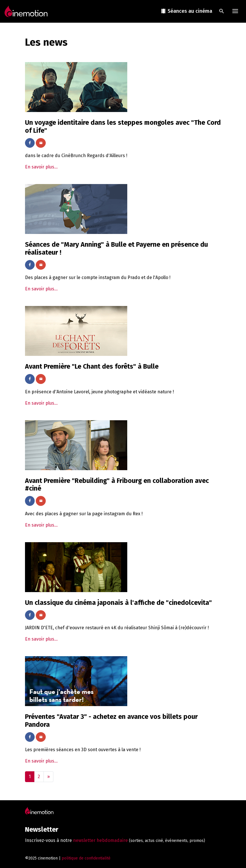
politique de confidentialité (86, 858)
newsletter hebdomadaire (100, 840)
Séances (186, 11)
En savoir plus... (41, 167)
